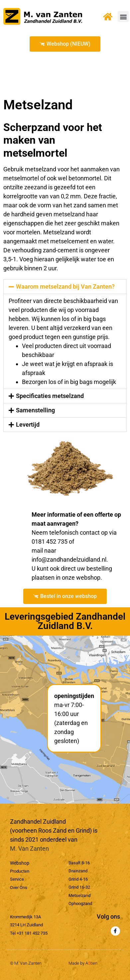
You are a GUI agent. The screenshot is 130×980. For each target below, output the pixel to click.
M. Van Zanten (29, 848)
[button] (123, 16)
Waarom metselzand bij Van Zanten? (65, 286)
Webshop (20, 863)
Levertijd (28, 424)
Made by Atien (83, 963)
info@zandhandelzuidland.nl (69, 559)
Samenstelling (35, 410)
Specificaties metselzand (50, 396)
